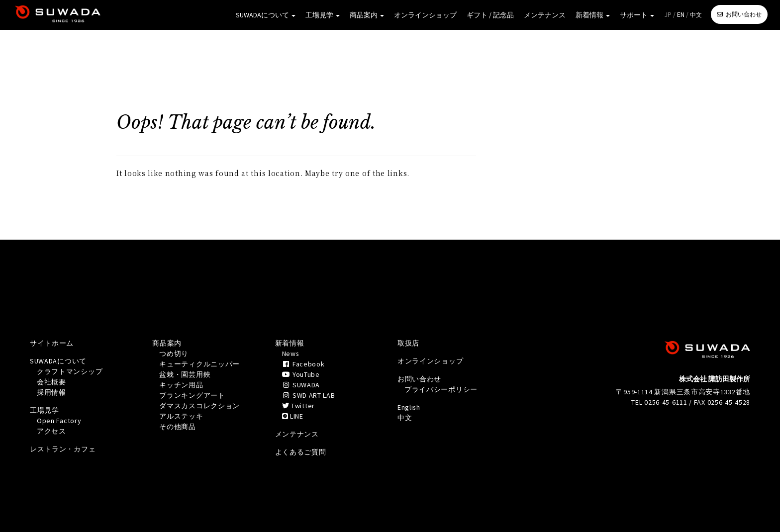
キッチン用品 (181, 385)
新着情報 (593, 15)
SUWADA (301, 385)
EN (681, 14)
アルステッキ (181, 416)
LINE (293, 416)
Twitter (298, 406)
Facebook (304, 364)
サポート (637, 15)
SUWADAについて (266, 15)
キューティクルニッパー (199, 364)
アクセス (51, 431)
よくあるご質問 (301, 452)
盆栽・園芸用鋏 (185, 374)
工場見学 (323, 15)
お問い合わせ (744, 14)
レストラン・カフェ (63, 449)
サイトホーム (52, 343)
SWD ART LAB (309, 395)
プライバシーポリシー (441, 389)
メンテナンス (545, 15)
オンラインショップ (425, 15)
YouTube (301, 374)
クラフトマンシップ (70, 371)
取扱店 (408, 343)
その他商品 (178, 427)
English (409, 407)
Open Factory (59, 421)
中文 (696, 15)
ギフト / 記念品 (490, 15)
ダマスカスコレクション (199, 406)
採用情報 (51, 392)
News (291, 354)
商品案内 (367, 15)
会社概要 (51, 382)
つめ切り (174, 354)
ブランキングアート (192, 395)
